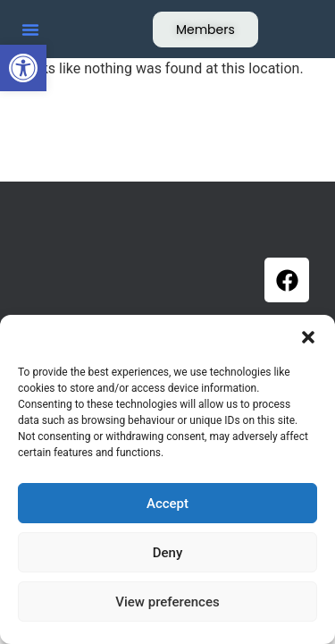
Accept (167, 504)
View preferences (167, 602)
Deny (168, 553)
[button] (23, 68)
